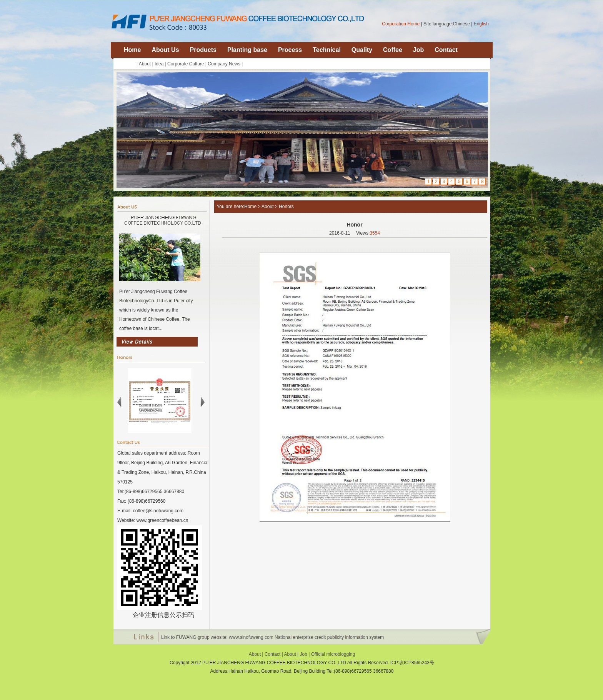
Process (290, 50)
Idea (159, 64)
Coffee (393, 50)
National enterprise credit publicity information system (329, 637)
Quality (362, 50)
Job (418, 50)
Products (203, 50)
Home (132, 50)
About (145, 64)
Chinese (461, 24)
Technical (327, 50)
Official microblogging (333, 654)
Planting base (247, 50)
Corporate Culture (186, 64)
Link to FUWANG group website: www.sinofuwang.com (217, 637)
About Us (165, 50)
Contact (446, 50)
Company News (224, 64)
